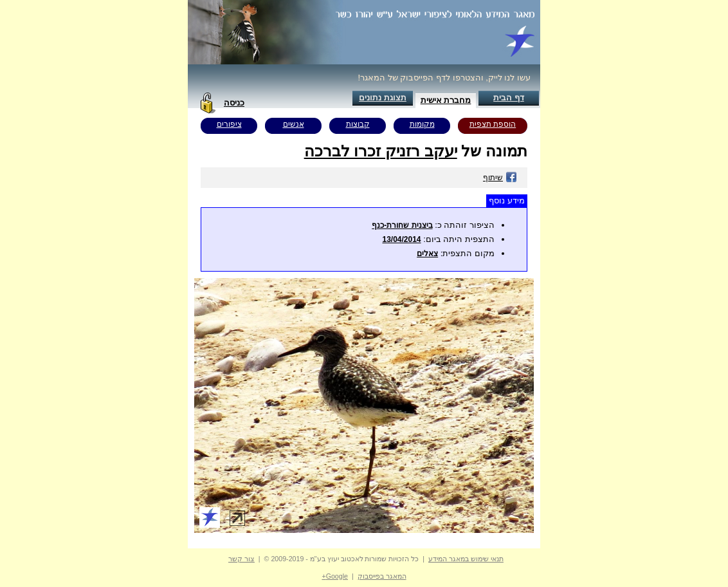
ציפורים (229, 124)
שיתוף (500, 178)
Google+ (335, 576)
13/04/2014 (401, 239)
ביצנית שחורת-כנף (402, 225)
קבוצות (358, 124)
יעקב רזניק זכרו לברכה (381, 151)
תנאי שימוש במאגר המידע (466, 559)
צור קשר (241, 559)
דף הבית (509, 98)
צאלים (427, 254)
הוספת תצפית (493, 124)
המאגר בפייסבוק (382, 576)
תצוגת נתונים (383, 98)
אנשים (294, 124)
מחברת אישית (446, 100)
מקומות (422, 124)
